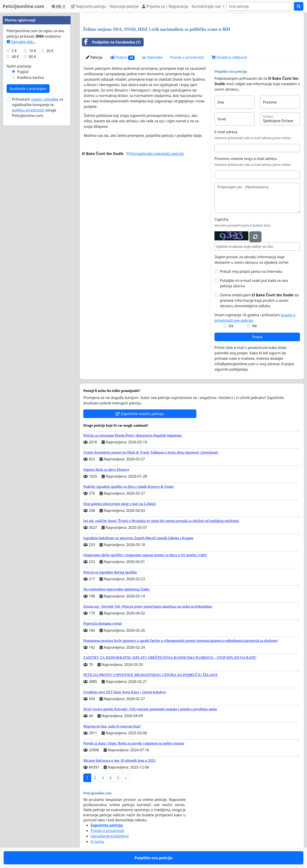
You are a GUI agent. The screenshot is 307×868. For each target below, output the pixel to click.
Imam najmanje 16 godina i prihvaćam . (255, 318)
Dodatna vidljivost (229, 57)
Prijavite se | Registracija (165, 6)
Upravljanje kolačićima (109, 836)
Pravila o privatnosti (187, 57)
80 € (33, 57)
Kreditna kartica (31, 77)
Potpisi (123, 57)
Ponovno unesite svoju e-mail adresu (246, 159)
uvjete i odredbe (45, 99)
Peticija (94, 57)
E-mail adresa (226, 132)
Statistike (152, 57)
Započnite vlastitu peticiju (140, 414)
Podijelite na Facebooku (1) (111, 42)
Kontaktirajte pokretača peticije (155, 154)
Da (231, 326)
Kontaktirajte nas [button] (207, 6)
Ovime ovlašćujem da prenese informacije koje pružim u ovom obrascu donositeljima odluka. (259, 300)
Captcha (221, 219)
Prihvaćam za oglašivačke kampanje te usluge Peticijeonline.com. (38, 107)
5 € (14, 51)
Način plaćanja (19, 66)
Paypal (23, 72)
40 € (15, 57)
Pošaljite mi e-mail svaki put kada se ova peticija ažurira (254, 283)
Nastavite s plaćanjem (28, 89)
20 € (50, 51)
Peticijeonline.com (24, 6)
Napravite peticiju (88, 6)
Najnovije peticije (124, 6)
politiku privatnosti (28, 110)
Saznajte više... (21, 42)
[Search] (260, 6)
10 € (33, 51)
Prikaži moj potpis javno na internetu (251, 271)
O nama (97, 841)
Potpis (257, 337)
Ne (254, 326)
